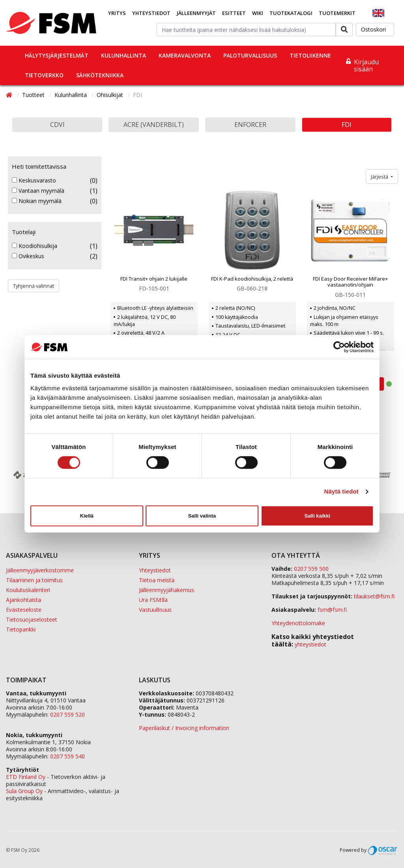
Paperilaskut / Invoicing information (184, 728)
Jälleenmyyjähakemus (166, 590)
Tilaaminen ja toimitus (34, 580)
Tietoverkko (44, 75)
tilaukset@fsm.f (374, 596)
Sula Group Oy (24, 791)
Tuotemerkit (337, 13)
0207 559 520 (67, 714)
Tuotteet (34, 95)
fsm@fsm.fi (332, 610)
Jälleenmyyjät (196, 13)
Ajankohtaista (23, 600)
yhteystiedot (310, 644)
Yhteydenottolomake (298, 623)
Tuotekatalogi (291, 13)
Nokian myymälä (37, 201)
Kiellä (87, 516)
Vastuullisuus (155, 610)
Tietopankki (21, 629)
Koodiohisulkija (35, 246)
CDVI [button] (57, 125)
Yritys (117, 13)
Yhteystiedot (151, 13)
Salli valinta (202, 516)
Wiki (258, 13)
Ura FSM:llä (153, 600)
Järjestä (380, 177)
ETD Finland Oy (26, 777)
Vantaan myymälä (38, 191)
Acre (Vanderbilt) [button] (154, 125)
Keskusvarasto (34, 181)
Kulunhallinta (123, 55)
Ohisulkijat (111, 95)
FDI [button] (347, 125)
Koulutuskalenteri (28, 590)
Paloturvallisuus (250, 55)
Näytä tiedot (341, 492)
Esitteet (234, 13)
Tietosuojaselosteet (32, 619)
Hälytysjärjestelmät (57, 55)
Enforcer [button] (250, 125)
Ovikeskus (28, 256)
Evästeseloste (24, 610)
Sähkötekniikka (100, 75)
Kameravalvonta (185, 55)
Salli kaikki (317, 516)
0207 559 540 (67, 756)
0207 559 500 (311, 569)
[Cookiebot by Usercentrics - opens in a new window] (339, 347)
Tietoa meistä (157, 580)
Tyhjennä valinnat (34, 286)
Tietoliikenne (310, 55)
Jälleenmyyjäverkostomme (40, 570)
